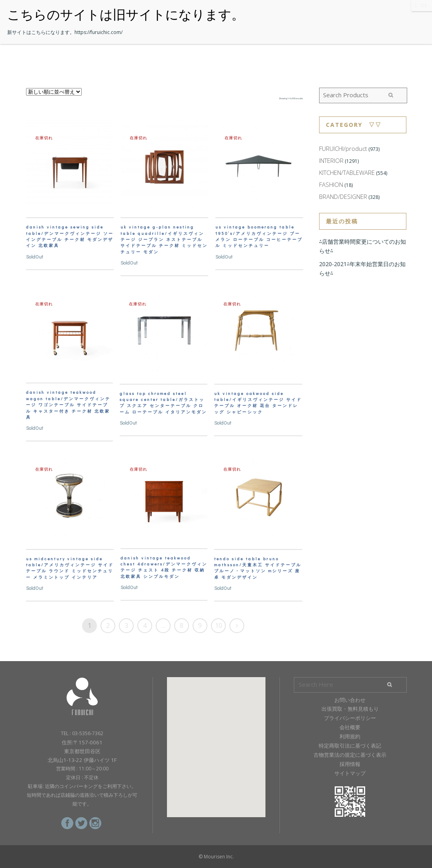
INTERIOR (331, 160)
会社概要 (350, 727)
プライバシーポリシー (350, 718)
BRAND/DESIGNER (343, 196)
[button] (216, 740)
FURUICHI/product (343, 148)
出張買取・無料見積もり (350, 709)
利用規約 (350, 736)
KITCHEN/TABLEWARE (347, 172)
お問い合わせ (350, 700)
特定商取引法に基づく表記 (350, 746)
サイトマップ (350, 773)
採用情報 (350, 764)
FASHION (331, 184)
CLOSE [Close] (422, 5)
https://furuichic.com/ (98, 32)
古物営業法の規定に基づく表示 (350, 755)
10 (219, 625)
